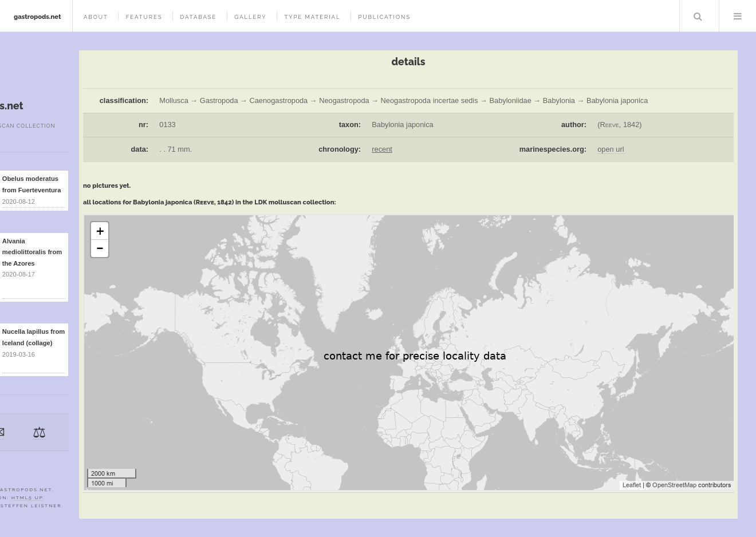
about (96, 17)
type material (312, 17)
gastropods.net (38, 17)
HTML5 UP (27, 497)
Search (698, 16)
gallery (250, 17)
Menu (738, 16)
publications (384, 17)
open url (611, 149)
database (198, 17)
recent (382, 149)
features (144, 17)
